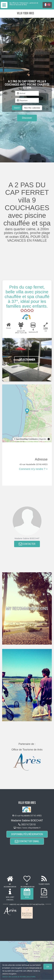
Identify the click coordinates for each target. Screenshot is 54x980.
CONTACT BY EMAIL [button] (27, 841)
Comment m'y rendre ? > (33, 469)
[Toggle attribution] (49, 439)
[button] (32, 108)
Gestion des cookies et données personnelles (19, 977)
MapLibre (43, 439)
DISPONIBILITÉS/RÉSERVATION (27, 834)
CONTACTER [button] (27, 544)
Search (17, 108)
